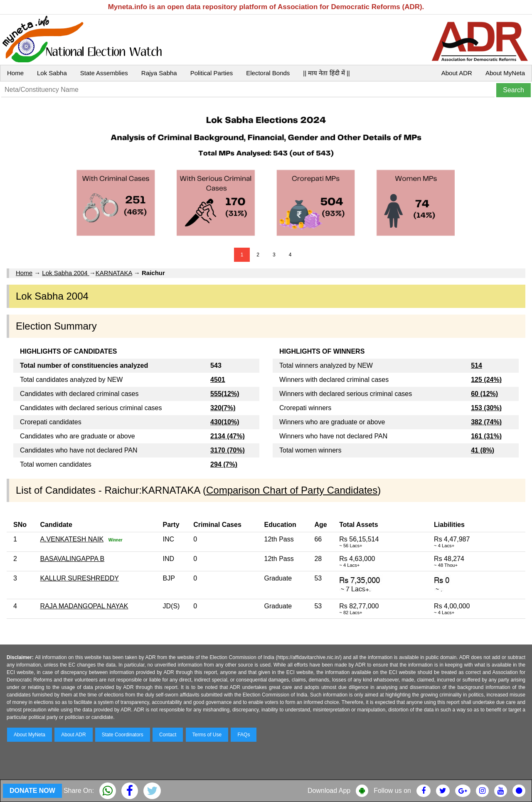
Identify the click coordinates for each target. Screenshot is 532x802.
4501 (218, 380)
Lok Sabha (52, 73)
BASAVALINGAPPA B (72, 559)
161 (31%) (486, 436)
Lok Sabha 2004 (65, 273)
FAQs (244, 735)
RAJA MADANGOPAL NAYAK (84, 606)
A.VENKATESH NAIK (72, 539)
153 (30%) (486, 408)
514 (477, 365)
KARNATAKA (114, 273)
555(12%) (225, 394)
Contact (168, 735)
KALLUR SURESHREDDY (79, 578)
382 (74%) (486, 422)
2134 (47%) (228, 436)
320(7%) (223, 408)
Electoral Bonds (268, 73)
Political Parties (212, 73)
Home (15, 73)
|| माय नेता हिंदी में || (326, 73)
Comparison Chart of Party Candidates (292, 490)
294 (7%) (224, 464)
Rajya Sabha (159, 73)
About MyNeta (505, 73)
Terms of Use (207, 735)
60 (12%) (484, 394)
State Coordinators (123, 735)
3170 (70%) (228, 450)
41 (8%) (483, 450)
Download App (329, 791)
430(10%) (225, 422)
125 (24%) (486, 380)
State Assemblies (104, 73)
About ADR (457, 73)
